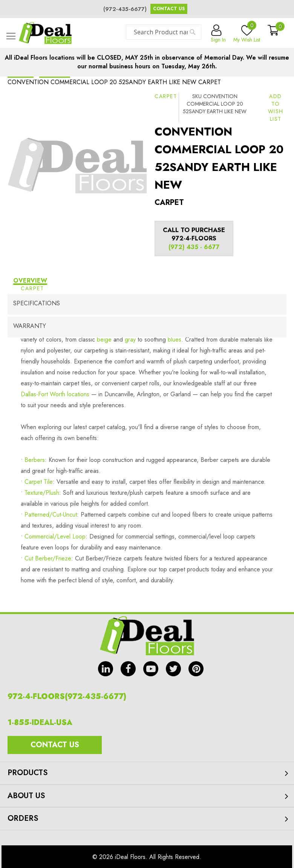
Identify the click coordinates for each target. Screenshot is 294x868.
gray (130, 339)
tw (173, 669)
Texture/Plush (42, 493)
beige (104, 339)
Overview (30, 281)
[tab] (147, 282)
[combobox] (164, 32)
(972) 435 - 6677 (194, 247)
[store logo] (45, 33)
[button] (276, 108)
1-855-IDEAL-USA (40, 723)
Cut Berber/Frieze (48, 558)
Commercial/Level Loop (55, 536)
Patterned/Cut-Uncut (51, 515)
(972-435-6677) (125, 9)
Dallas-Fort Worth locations (55, 394)
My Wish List (247, 34)
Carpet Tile (39, 482)
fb (128, 669)
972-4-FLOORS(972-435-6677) (67, 696)
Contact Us (169, 9)
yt (151, 669)
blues (175, 339)
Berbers (35, 460)
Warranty (30, 326)
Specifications (37, 303)
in (106, 669)
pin (196, 669)
